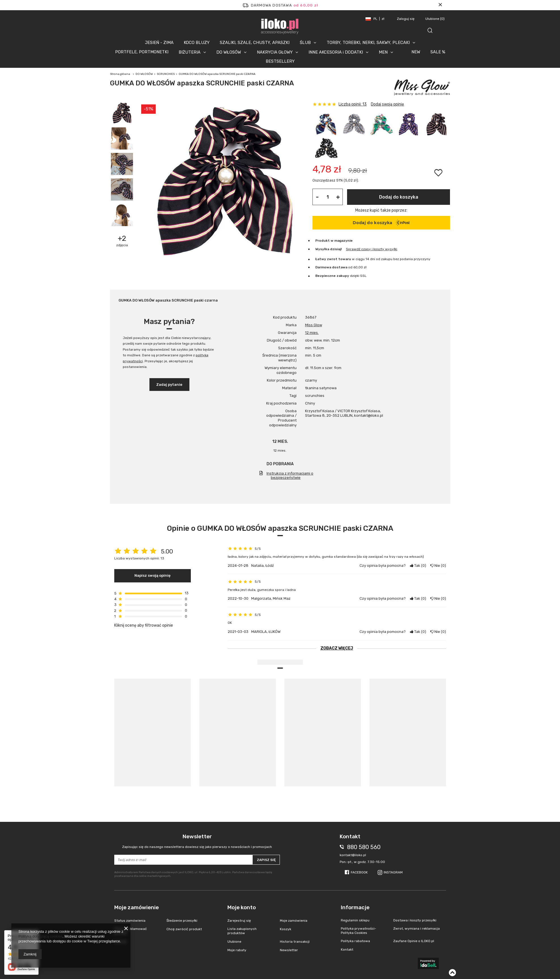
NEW (416, 52)
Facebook (359, 872)
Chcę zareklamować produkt (131, 931)
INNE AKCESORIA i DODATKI (336, 52)
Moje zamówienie (137, 907)
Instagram (393, 872)
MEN (383, 52)
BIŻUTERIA (190, 52)
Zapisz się (266, 860)
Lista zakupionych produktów (242, 931)
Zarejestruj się (239, 921)
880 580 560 (364, 847)
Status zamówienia (130, 921)
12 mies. (312, 333)
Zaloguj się (406, 19)
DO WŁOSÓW (229, 52)
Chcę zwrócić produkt (184, 929)
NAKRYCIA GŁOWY (275, 52)
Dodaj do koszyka (399, 197)
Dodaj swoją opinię (387, 104)
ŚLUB (305, 43)
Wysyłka (322, 249)
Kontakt (121, 942)
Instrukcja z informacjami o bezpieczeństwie (290, 475)
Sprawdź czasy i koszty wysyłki (372, 249)
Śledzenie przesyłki (182, 921)
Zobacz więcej (337, 648)
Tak (418, 566)
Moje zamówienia (294, 921)
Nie (438, 566)
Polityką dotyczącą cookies (40, 936)
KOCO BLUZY (197, 43)
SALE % (438, 52)
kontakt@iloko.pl (353, 855)
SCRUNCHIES (166, 74)
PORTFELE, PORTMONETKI (142, 52)
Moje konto (242, 907)
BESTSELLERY (280, 61)
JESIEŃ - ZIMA (159, 43)
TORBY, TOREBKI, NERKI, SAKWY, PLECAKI (368, 43)
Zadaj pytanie (169, 385)
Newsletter (197, 841)
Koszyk (286, 929)
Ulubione (435, 19)
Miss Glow (314, 325)
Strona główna (120, 74)
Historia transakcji (295, 942)
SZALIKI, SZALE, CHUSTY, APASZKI (255, 43)
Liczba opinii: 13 (353, 104)
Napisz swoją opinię (153, 575)
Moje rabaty (237, 950)
